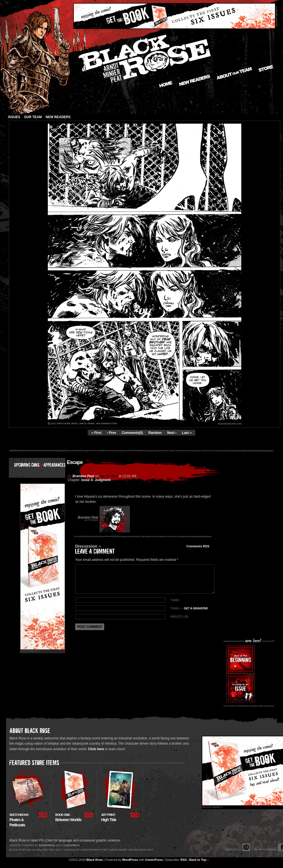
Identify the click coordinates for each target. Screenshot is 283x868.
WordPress (130, 860)
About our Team (234, 73)
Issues (14, 117)
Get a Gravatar (196, 608)
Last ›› (187, 433)
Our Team (33, 117)
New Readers (195, 80)
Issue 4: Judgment (96, 480)
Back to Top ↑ (199, 860)
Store (266, 68)
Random (155, 433)
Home (166, 84)
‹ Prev (112, 433)
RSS (184, 860)
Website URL (180, 617)
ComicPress (154, 860)
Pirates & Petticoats (19, 820)
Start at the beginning (240, 659)
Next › (172, 433)
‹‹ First (96, 433)
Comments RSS (198, 546)
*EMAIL (189, 608)
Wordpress (47, 845)
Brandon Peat (83, 476)
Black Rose (94, 860)
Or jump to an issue (240, 688)
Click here (96, 749)
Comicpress (71, 845)
